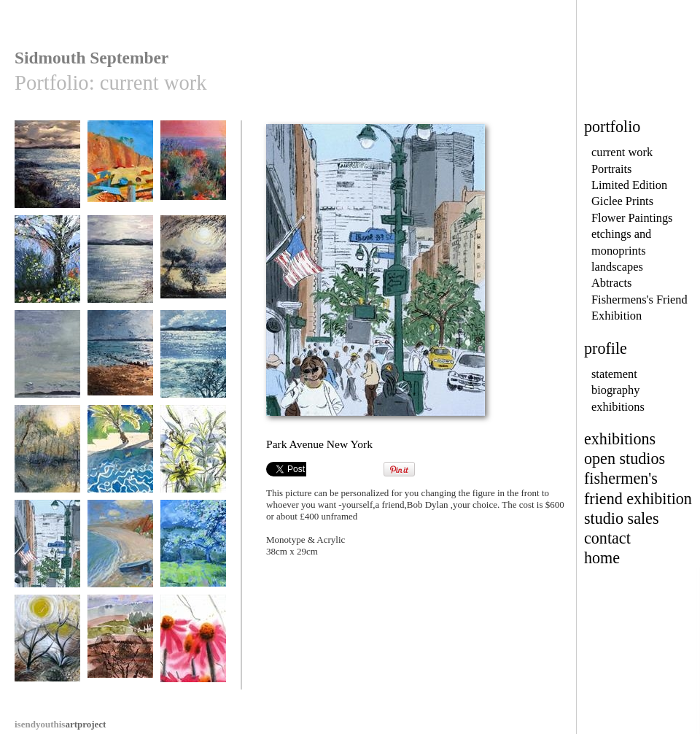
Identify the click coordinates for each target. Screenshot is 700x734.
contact (607, 538)
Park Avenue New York (47, 556)
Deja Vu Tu (193, 171)
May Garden (47, 266)
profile (606, 348)
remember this (47, 361)
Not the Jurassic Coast (47, 650)
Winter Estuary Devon (120, 271)
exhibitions (618, 407)
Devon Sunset (120, 361)
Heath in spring (120, 645)
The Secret (193, 266)
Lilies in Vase (193, 456)
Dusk (47, 171)
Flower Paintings (632, 218)
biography (615, 390)
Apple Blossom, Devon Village (193, 556)
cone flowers (193, 645)
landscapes (617, 267)
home (602, 558)
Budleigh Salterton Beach (120, 556)
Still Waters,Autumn (47, 461)
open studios (625, 459)
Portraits (612, 169)
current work (622, 152)
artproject (60, 724)
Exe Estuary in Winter (193, 366)
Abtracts (611, 283)
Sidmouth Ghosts (120, 171)
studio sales (622, 518)
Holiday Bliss (120, 456)
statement (614, 374)
